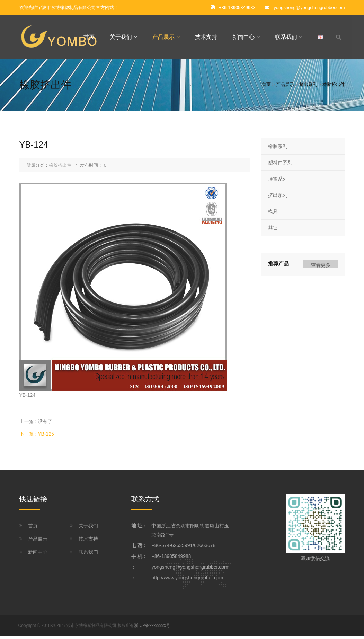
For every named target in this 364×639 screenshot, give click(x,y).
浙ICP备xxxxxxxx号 (152, 628)
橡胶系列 (278, 149)
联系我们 (286, 38)
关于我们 (121, 38)
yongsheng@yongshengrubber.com (309, 7)
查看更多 (321, 268)
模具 (273, 214)
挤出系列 (308, 87)
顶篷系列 (278, 182)
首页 (89, 38)
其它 (273, 231)
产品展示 (163, 38)
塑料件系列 (280, 165)
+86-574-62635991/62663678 (183, 548)
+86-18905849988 (171, 559)
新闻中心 (243, 38)
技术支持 (206, 38)
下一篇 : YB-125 (37, 437)
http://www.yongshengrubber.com (187, 580)
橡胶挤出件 (334, 87)
